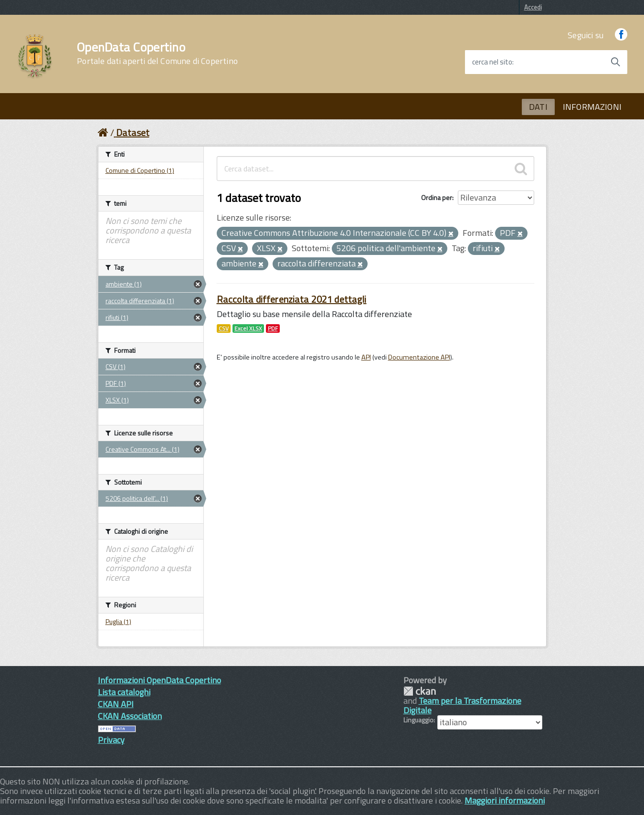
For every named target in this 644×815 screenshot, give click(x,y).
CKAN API (116, 704)
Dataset (133, 132)
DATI (538, 107)
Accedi (533, 7)
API (366, 357)
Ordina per (437, 197)
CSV (224, 328)
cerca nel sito (492, 62)
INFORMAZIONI (592, 107)
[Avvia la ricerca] (615, 62)
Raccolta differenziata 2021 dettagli (292, 299)
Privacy (111, 740)
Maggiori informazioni (505, 800)
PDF (273, 328)
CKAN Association (130, 716)
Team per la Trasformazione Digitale (462, 705)
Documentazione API (419, 357)
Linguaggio (418, 720)
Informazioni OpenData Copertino (159, 680)
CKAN (420, 691)
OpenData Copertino (157, 53)
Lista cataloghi (124, 692)
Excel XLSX (248, 328)
